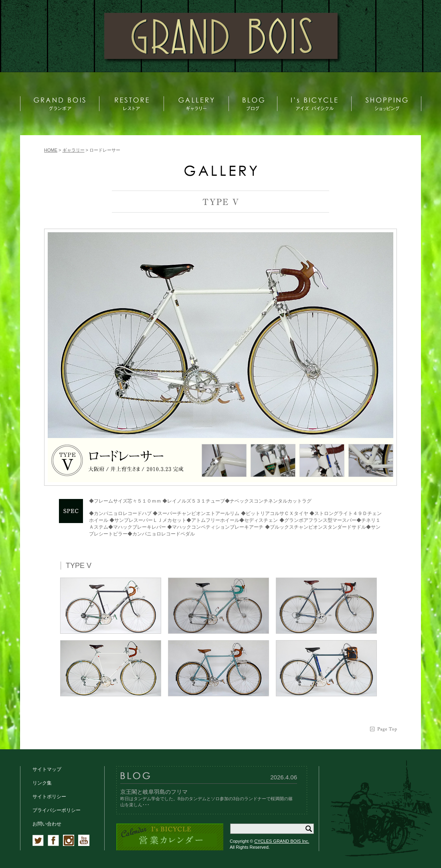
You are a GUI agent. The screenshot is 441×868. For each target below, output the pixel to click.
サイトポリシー (49, 797)
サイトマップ (47, 769)
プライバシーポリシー (57, 810)
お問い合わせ (47, 824)
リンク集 (42, 783)
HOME (51, 150)
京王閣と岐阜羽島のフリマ (154, 792)
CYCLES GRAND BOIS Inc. (282, 841)
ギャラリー (74, 150)
